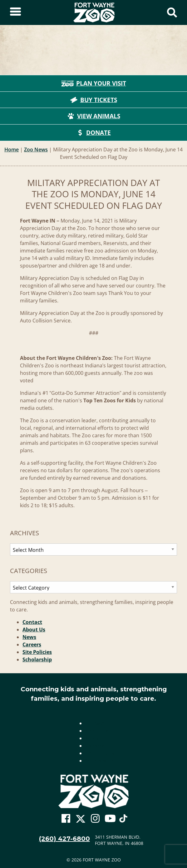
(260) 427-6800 (64, 839)
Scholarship (37, 660)
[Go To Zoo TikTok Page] (123, 820)
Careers (32, 645)
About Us (34, 630)
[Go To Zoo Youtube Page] (110, 819)
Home (12, 150)
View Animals (94, 116)
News (29, 637)
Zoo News (36, 150)
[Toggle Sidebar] (15, 12)
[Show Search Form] (172, 12)
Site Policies (37, 652)
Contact (32, 622)
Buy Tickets (94, 100)
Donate (93, 133)
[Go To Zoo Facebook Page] (66, 819)
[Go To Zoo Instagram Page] (95, 819)
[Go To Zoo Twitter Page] (81, 820)
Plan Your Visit (94, 83)
